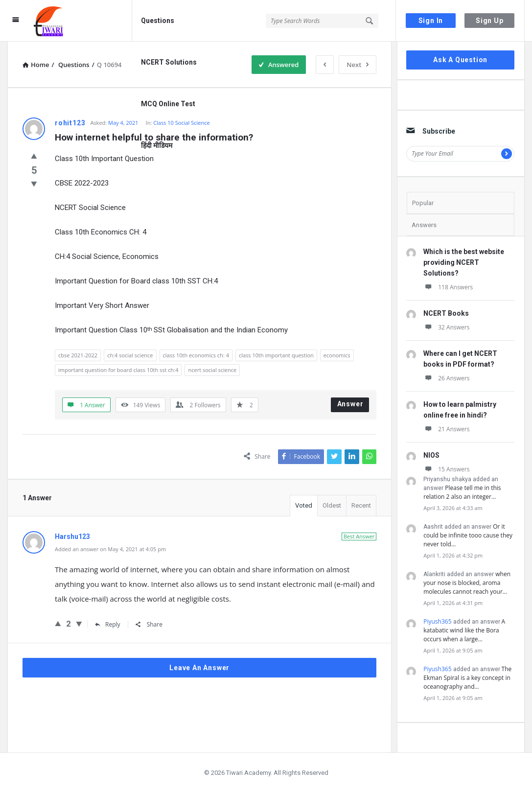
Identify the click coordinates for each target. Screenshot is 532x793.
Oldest (332, 505)
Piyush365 (437, 621)
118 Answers (448, 287)
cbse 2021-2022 (78, 355)
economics (337, 355)
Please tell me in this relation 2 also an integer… (462, 492)
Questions (158, 21)
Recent (361, 505)
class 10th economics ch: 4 (196, 355)
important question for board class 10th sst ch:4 (118, 370)
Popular (423, 203)
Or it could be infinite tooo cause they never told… (468, 535)
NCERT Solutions (169, 62)
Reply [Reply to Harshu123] (108, 624)
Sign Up (490, 21)
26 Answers (446, 378)
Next (358, 65)
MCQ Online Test (168, 104)
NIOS (431, 455)
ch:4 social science (130, 355)
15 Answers (446, 469)
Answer (350, 404)
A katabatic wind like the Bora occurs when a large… (464, 630)
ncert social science (212, 370)
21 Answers (446, 429)
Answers (424, 225)
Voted (304, 505)
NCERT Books (446, 313)
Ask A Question (460, 60)
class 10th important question (276, 355)
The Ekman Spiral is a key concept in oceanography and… (467, 678)
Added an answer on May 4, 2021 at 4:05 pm (110, 549)
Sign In (431, 21)
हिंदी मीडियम (157, 145)
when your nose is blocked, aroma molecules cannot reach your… (467, 583)
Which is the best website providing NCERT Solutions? (464, 262)
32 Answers (446, 327)
